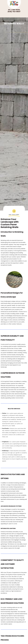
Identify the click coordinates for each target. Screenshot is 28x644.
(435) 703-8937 (14, 12)
